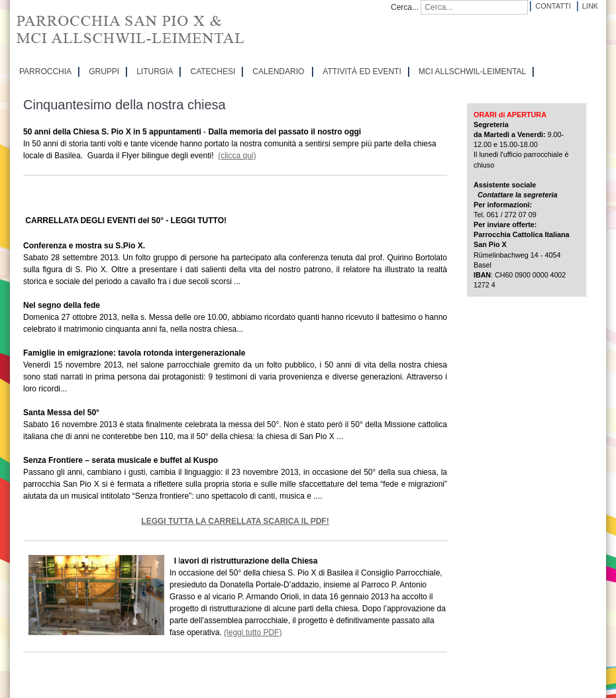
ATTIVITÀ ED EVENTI (362, 72)
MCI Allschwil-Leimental (472, 72)
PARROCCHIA (45, 72)
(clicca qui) (237, 156)
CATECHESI (213, 72)
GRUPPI (104, 72)
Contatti (553, 6)
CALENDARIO (278, 72)
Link (590, 6)
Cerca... (405, 7)
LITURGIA (155, 72)
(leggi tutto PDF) (253, 632)
